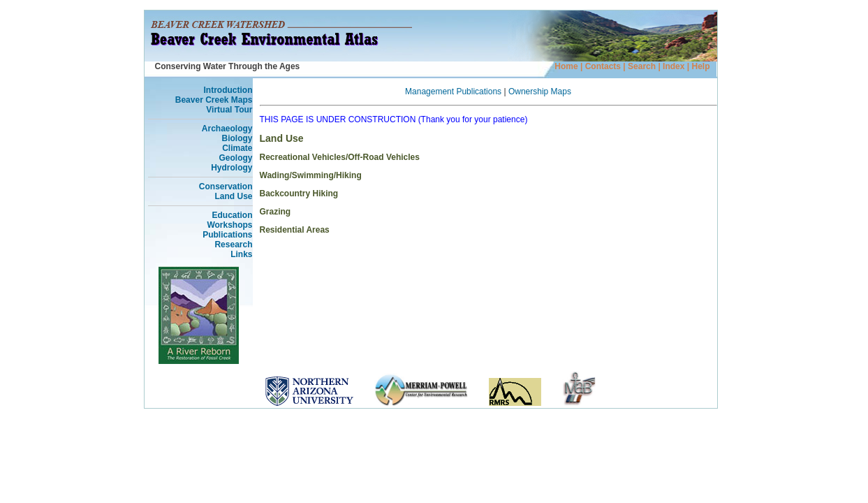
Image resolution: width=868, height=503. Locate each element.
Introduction (228, 90)
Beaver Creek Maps (214, 100)
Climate (237, 148)
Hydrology (231, 168)
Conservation (226, 187)
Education (232, 215)
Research (233, 245)
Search (642, 66)
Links (241, 254)
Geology (235, 158)
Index (673, 66)
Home (566, 66)
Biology (237, 138)
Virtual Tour (229, 110)
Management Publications (453, 92)
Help (700, 66)
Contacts (603, 66)
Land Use (233, 196)
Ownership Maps (540, 92)
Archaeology (227, 129)
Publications (227, 235)
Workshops (229, 225)
